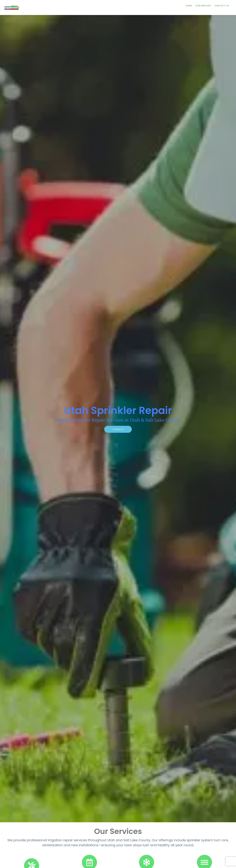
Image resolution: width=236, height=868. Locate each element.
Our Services (203, 6)
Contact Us (222, 6)
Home (189, 6)
